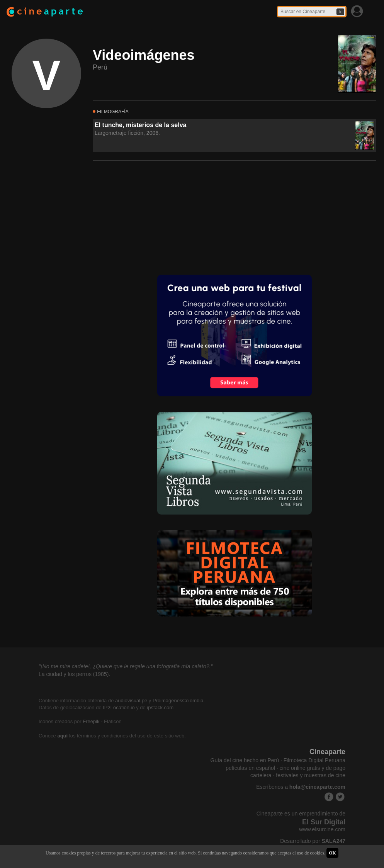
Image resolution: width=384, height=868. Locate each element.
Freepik (91, 721)
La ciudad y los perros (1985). (74, 674)
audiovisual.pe (131, 701)
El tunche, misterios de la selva (140, 125)
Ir (340, 12)
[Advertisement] (151, 217)
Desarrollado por (313, 841)
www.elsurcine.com (322, 829)
